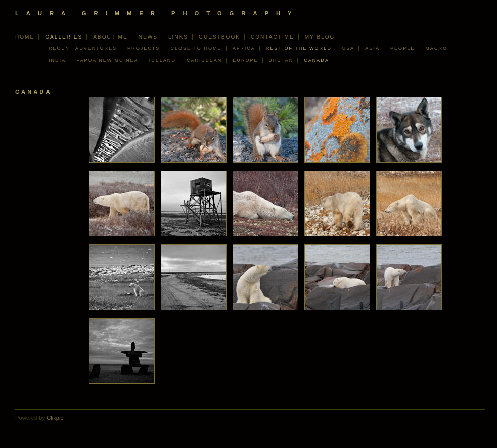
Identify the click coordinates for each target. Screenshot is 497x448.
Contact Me (273, 37)
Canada (317, 60)
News (148, 37)
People (402, 48)
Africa (244, 48)
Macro (436, 48)
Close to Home (196, 48)
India (57, 60)
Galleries (64, 37)
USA (349, 48)
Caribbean (204, 60)
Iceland (163, 60)
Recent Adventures (83, 48)
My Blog (320, 37)
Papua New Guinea (107, 60)
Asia (372, 48)
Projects (144, 48)
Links (178, 37)
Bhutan (281, 60)
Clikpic (55, 418)
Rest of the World (299, 48)
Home (25, 37)
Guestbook (219, 37)
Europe (245, 60)
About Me (110, 37)
